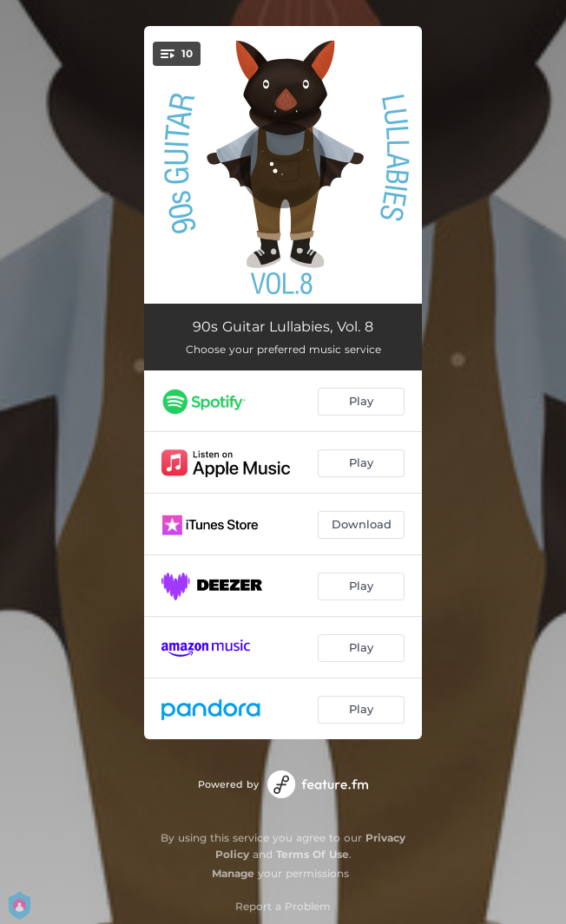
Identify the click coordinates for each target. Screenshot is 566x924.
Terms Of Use (313, 854)
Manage (233, 873)
